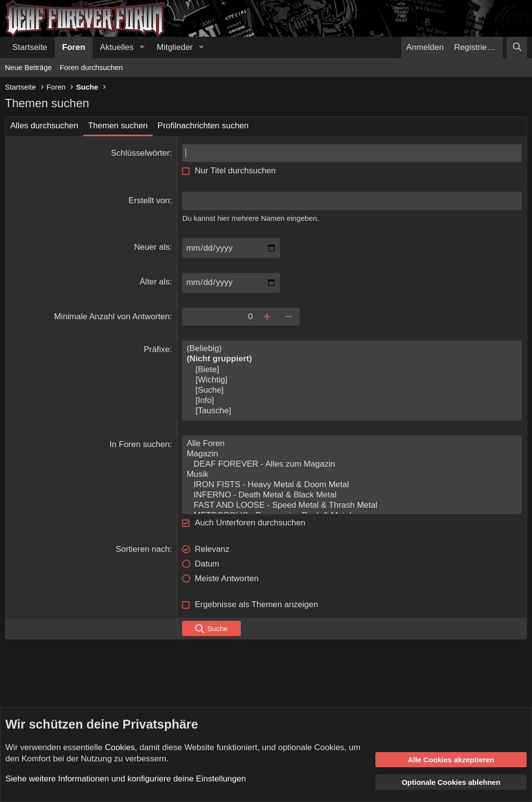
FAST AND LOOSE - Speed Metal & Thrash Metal (352, 506)
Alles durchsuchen (44, 126)
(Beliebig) (352, 349)
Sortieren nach (143, 549)
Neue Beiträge (28, 67)
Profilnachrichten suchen (203, 126)
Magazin (352, 454)
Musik (352, 475)
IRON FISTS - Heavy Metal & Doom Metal (352, 485)
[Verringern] (289, 317)
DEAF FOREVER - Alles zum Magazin (352, 464)
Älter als (154, 282)
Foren (74, 47)
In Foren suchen (140, 444)
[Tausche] (352, 411)
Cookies (120, 747)
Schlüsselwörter (140, 153)
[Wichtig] (352, 380)
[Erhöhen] (266, 317)
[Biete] (352, 370)
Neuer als (152, 247)
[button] (142, 47)
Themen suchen (118, 126)
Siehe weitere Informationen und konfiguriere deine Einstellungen (126, 779)
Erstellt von (149, 200)
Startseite (30, 47)
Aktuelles (117, 47)
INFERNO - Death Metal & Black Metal (352, 495)
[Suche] (517, 47)
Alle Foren (352, 444)
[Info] (352, 401)
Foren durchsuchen (91, 67)
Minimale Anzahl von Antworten (112, 317)
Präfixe (157, 349)
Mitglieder (175, 47)
